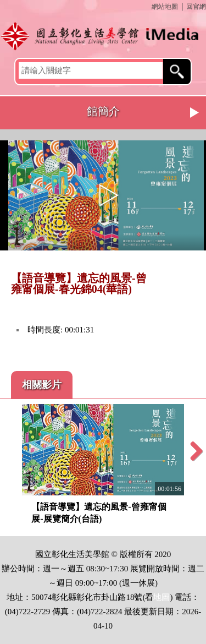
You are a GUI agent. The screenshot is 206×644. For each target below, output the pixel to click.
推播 (194, 279)
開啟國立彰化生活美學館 (103, 36)
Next (195, 113)
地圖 (162, 597)
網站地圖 (165, 7)
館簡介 (103, 111)
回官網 (196, 7)
